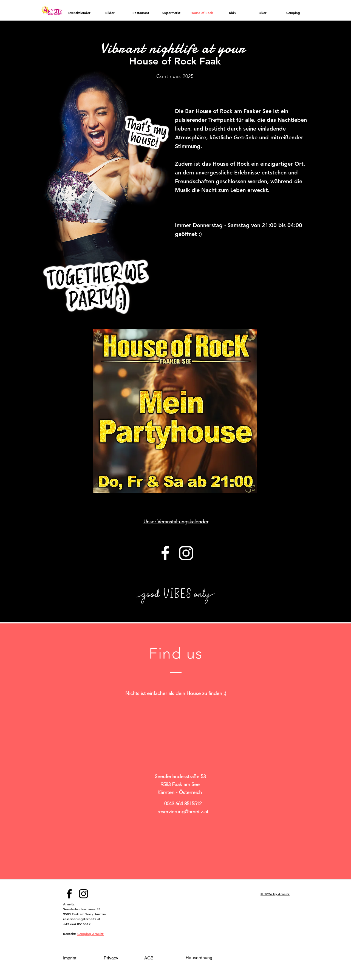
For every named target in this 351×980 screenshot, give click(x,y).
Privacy (111, 958)
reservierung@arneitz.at (183, 812)
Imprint (70, 958)
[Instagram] (186, 553)
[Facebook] (165, 553)
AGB (149, 958)
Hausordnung (199, 958)
